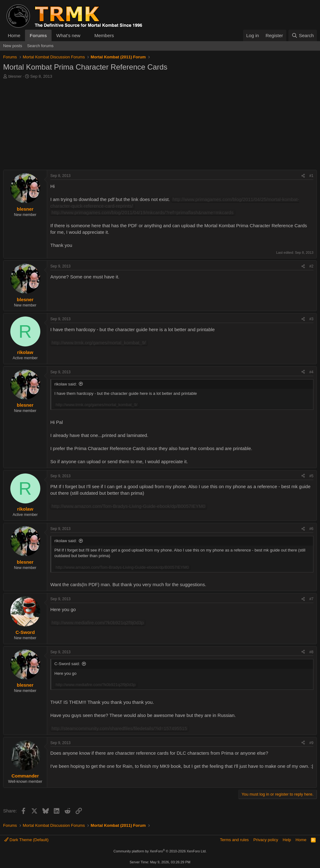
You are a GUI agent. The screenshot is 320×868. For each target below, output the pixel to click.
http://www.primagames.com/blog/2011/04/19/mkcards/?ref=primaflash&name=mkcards (142, 212)
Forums (38, 35)
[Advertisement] (160, 126)
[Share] (303, 176)
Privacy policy (266, 840)
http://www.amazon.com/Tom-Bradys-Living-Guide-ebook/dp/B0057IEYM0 (128, 506)
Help (287, 840)
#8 (311, 652)
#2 (311, 266)
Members (104, 35)
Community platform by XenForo (160, 851)
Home (14, 35)
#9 (311, 743)
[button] (85, 35)
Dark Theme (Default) (26, 840)
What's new (68, 35)
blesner (15, 76)
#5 (311, 476)
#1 (311, 176)
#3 (311, 319)
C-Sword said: (67, 664)
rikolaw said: (66, 384)
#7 (311, 599)
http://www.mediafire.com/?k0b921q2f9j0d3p (98, 623)
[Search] (303, 35)
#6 (311, 529)
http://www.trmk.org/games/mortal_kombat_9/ (99, 343)
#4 (311, 372)
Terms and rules (234, 840)
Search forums (40, 46)
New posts (13, 46)
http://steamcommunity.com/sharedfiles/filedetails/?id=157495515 (119, 728)
